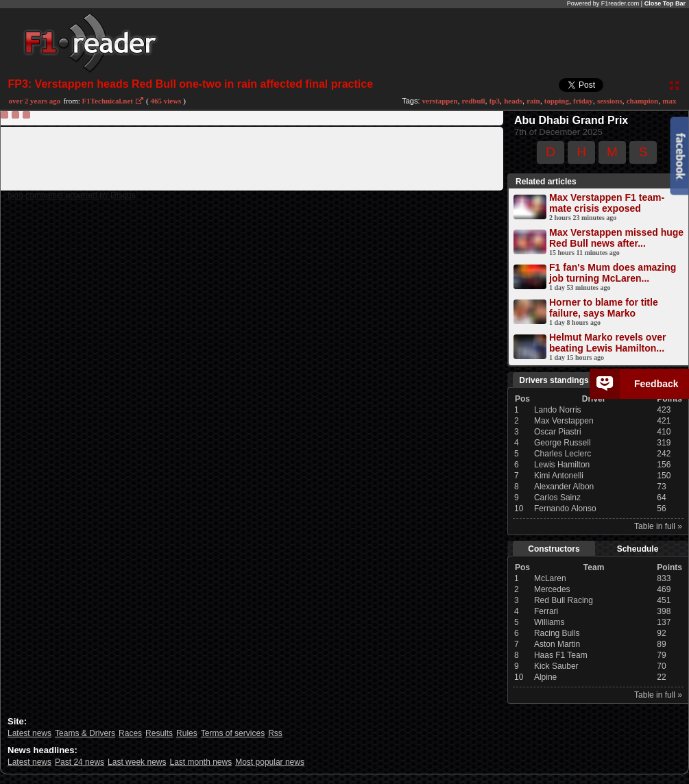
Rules (187, 733)
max (669, 101)
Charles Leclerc (563, 454)
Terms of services (233, 733)
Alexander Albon (564, 487)
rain (533, 101)
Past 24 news (80, 762)
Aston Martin (557, 644)
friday (583, 101)
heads (513, 101)
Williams (549, 622)
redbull (474, 101)
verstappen (440, 101)
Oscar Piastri (558, 432)
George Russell (563, 443)
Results (159, 733)
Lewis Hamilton (562, 465)
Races (130, 733)
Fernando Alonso (565, 509)
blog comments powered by (72, 195)
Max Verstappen (564, 421)
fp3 (495, 101)
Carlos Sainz (557, 498)
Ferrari (546, 611)
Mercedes (552, 589)
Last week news (137, 762)
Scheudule (638, 549)
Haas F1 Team (561, 655)
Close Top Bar (665, 3)
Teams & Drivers (85, 733)
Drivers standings (554, 380)
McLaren (550, 578)
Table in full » (658, 526)
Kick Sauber (556, 666)
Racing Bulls (557, 633)
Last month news (201, 762)
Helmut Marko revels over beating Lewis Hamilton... (607, 343)
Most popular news (270, 762)
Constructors (554, 549)
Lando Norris (558, 410)
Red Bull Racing (564, 600)
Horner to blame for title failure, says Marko (604, 308)
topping (557, 101)
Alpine (545, 677)
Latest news (29, 733)
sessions (610, 101)
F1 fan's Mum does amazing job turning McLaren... (613, 273)
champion (642, 101)
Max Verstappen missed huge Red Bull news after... (616, 238)
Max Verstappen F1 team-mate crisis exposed (607, 203)
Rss (275, 733)
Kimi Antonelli (559, 476)
